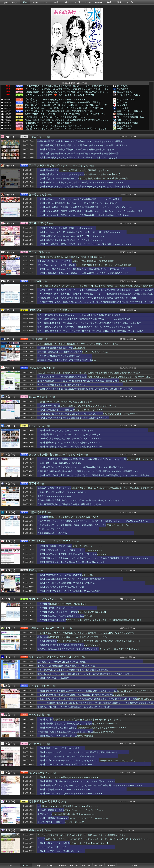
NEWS (35, 2)
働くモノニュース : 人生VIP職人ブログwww (54, 657)
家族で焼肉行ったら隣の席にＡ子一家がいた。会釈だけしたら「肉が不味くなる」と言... (66, 105)
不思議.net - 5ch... (125, 129)
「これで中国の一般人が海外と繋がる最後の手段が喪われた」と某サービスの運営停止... (66, 86)
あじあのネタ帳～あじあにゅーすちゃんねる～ (56, 454)
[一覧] (47, 137)
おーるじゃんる (38, 194)
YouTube (98, 2)
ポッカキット (37, 137)
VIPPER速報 (123, 89)
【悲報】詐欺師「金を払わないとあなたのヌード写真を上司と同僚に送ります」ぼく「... (66, 92)
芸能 (56, 2)
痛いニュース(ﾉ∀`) (39, 368)
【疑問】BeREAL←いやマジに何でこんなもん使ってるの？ (53, 126)
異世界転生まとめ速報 (127, 123)
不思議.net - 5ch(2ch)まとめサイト (48, 628)
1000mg (33, 570)
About (135, 866)
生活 (109, 2)
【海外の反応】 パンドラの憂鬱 (48, 310)
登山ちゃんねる (38, 830)
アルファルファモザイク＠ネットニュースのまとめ (58, 165)
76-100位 (62, 866)
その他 (130, 2)
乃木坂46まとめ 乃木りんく (45, 801)
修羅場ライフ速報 (125, 114)
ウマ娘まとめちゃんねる (129, 95)
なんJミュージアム (126, 99)
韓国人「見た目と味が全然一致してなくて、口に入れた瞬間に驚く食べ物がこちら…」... (66, 120)
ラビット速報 (37, 715)
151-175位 (98, 866)
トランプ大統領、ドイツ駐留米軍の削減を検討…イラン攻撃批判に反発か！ (60, 111)
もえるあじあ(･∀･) (40, 686)
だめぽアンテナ (10, 2)
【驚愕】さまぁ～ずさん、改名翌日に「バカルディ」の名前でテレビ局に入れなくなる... (66, 129)
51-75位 (50, 866)
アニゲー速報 (37, 252)
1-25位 (26, 866)
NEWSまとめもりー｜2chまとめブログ (51, 541)
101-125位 (74, 866)
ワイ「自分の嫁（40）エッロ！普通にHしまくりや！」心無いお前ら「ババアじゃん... (65, 108)
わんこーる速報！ (125, 92)
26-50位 (38, 866)
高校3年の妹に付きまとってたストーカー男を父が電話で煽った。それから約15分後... (65, 114)
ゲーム (88, 2)
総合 (25, 2)
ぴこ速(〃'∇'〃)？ (39, 223)
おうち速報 (122, 105)
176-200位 (111, 866)
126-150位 (86, 866)
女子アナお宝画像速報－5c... (130, 117)
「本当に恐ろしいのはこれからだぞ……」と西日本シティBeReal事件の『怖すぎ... (63, 102)
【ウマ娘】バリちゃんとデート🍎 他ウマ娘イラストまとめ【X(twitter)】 (60, 95)
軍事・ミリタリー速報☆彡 (130, 111)
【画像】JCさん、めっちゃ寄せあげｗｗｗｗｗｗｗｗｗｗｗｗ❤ (55, 100)
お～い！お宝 (37, 426)
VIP (46, 2)
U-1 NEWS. (122, 86)
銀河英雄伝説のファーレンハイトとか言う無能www (49, 123)
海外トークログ (124, 120)
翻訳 (119, 2)
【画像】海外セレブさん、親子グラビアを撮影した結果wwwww (55, 117)
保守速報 (34, 483)
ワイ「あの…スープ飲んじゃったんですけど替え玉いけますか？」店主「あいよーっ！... (66, 89)
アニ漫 (77, 2)
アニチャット (37, 744)
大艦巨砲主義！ (38, 512)
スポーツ (67, 2)
